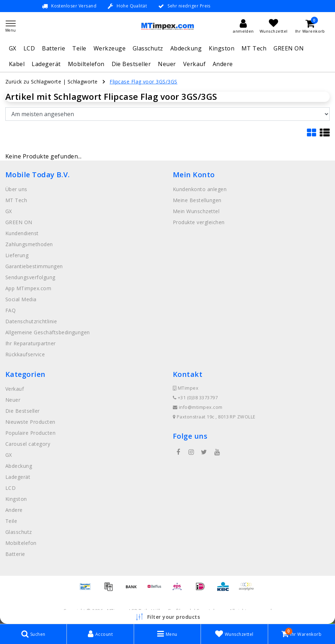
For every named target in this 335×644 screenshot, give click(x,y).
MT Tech (254, 48)
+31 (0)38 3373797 (195, 398)
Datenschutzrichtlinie (31, 321)
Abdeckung (186, 48)
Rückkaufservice (25, 354)
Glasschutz (148, 48)
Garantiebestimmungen (34, 266)
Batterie (54, 48)
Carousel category (28, 444)
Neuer (167, 64)
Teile (79, 48)
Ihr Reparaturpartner (31, 343)
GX (13, 48)
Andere (223, 64)
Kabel (17, 64)
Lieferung (17, 255)
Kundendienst (22, 233)
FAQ (10, 310)
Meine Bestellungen (197, 200)
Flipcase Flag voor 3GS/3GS (143, 82)
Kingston (222, 48)
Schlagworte (83, 82)
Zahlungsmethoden (29, 244)
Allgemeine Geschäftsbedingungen (48, 332)
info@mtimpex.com (198, 407)
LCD (29, 48)
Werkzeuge (110, 48)
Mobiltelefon (86, 64)
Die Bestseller (131, 64)
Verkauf (194, 64)
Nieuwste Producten (30, 422)
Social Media (21, 299)
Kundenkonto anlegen (200, 189)
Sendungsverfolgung (30, 277)
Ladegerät (46, 64)
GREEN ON (289, 48)
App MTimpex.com (28, 288)
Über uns (16, 189)
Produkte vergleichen (199, 222)
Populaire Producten (30, 433)
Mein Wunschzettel (196, 211)
